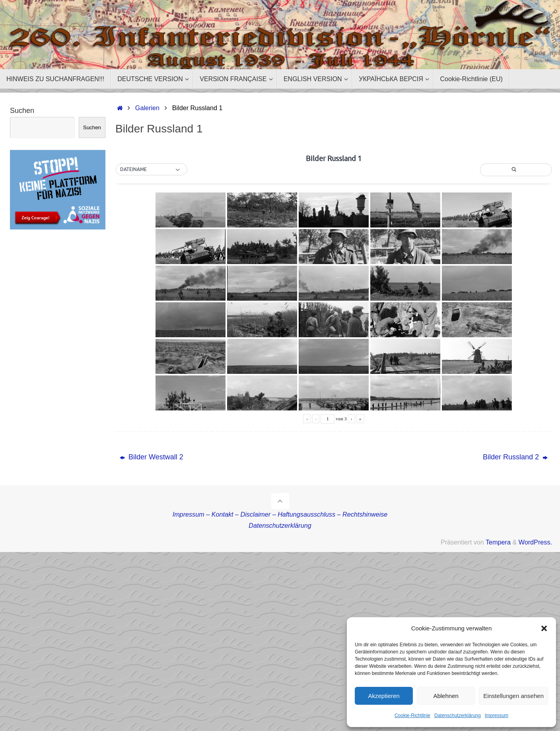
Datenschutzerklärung (458, 715)
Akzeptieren (384, 696)
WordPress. (535, 542)
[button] (544, 628)
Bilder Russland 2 (515, 457)
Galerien (147, 108)
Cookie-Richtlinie (412, 715)
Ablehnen (446, 696)
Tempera (498, 542)
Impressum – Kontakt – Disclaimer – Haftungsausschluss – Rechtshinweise (280, 514)
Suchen (22, 111)
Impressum (497, 715)
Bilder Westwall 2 (152, 457)
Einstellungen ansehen (513, 696)
